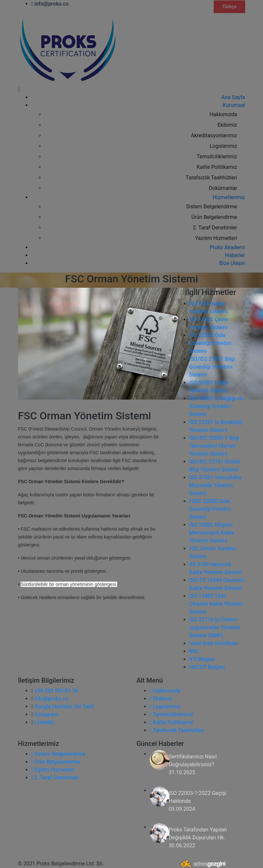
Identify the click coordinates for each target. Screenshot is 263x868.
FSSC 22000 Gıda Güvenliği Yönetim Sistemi (210, 509)
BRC (194, 651)
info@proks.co (51, 699)
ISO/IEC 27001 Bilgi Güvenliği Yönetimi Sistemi (212, 367)
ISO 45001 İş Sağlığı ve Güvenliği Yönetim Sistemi (216, 406)
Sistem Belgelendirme (58, 754)
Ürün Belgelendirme (56, 762)
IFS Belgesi (202, 659)
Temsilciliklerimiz (172, 714)
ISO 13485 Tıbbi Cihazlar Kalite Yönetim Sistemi (216, 604)
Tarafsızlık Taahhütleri (177, 730)
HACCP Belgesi (207, 667)
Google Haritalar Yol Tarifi (64, 707)
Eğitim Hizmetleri (53, 770)
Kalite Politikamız (172, 722)
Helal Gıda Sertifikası (214, 643)
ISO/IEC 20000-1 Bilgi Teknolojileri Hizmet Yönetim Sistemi (214, 446)
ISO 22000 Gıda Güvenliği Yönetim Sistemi (210, 343)
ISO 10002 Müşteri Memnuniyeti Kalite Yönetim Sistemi (212, 533)
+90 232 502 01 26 (56, 691)
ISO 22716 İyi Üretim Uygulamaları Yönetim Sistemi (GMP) (215, 628)
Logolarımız (165, 707)
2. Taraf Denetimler (55, 778)
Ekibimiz (161, 699)
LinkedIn (44, 722)
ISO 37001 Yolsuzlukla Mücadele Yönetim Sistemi (215, 485)
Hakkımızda (165, 691)
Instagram (46, 714)
